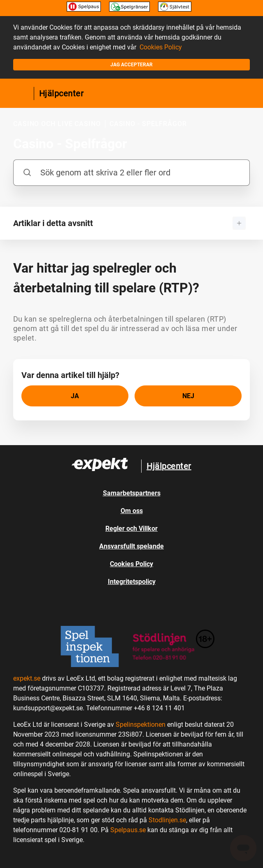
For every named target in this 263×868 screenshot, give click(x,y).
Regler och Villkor (131, 528)
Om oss (132, 511)
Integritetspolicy (132, 582)
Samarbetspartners (132, 493)
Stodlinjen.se (167, 820)
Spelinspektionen (141, 724)
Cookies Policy (161, 47)
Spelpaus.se (128, 830)
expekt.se (27, 678)
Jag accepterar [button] (131, 65)
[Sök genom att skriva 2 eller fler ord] (131, 173)
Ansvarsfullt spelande (131, 546)
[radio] (75, 396)
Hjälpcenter (62, 93)
